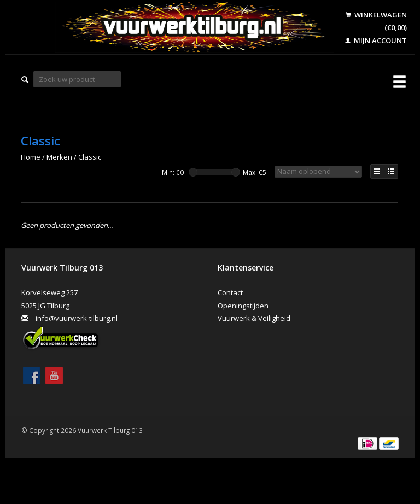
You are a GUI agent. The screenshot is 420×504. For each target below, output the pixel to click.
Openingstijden (243, 306)
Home (31, 157)
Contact (230, 292)
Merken (59, 157)
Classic (90, 157)
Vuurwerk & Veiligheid (254, 318)
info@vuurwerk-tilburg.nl (77, 318)
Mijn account (376, 40)
